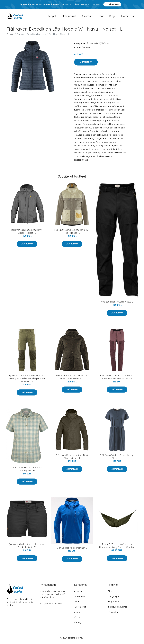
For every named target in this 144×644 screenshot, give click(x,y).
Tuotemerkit (128, 17)
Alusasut (87, 17)
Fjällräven (104, 45)
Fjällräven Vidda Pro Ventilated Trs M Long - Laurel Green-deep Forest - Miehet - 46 (27, 380)
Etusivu (10, 36)
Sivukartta (113, 613)
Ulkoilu (77, 613)
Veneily (78, 624)
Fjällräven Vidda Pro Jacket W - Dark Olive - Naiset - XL (72, 378)
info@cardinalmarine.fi (51, 605)
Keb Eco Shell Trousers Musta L (117, 303)
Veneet (78, 619)
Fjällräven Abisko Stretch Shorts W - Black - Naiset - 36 (27, 547)
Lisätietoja (86, 64)
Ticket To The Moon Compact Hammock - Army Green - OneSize (117, 547)
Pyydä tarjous (112, 4)
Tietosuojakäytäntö (117, 608)
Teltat (100, 17)
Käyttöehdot (114, 603)
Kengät (52, 17)
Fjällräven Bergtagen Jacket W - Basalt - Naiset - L (27, 233)
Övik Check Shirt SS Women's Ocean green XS (27, 470)
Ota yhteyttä (114, 598)
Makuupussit (69, 17)
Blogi (112, 17)
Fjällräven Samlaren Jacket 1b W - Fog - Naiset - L (72, 233)
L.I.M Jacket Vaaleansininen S (72, 549)
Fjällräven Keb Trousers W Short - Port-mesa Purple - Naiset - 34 (117, 378)
